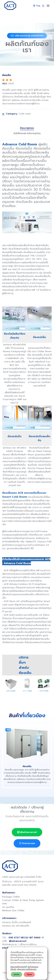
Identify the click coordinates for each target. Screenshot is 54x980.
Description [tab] (27, 128)
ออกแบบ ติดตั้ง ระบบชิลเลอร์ (17, 922)
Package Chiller (11, 897)
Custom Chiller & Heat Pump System (23, 900)
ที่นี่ (32, 549)
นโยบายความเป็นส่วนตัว (27, 969)
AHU (5, 904)
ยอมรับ (16, 974)
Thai (37, 6)
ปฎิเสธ (29, 974)
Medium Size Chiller (13, 911)
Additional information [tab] (27, 133)
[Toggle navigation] (48, 6)
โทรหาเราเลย (27, 843)
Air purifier (8, 907)
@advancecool (27, 832)
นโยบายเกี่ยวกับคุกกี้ (19, 967)
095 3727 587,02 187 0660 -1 (26, 938)
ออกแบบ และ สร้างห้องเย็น (16, 926)
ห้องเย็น (27, 766)
